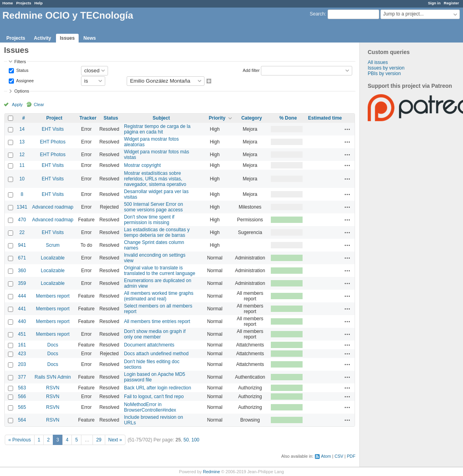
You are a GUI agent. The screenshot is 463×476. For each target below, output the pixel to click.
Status (22, 70)
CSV (339, 456)
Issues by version (386, 68)
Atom (326, 456)
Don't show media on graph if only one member (155, 334)
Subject (161, 118)
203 (22, 364)
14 (22, 129)
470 (22, 220)
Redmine (211, 472)
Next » (115, 440)
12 (22, 155)
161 (22, 345)
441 (22, 309)
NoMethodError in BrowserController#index (150, 407)
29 (99, 440)
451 (22, 334)
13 (22, 142)
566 (22, 397)
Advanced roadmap (53, 207)
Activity (42, 38)
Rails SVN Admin (53, 377)
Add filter (251, 70)
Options (22, 91)
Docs (53, 345)
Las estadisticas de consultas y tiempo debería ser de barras (157, 232)
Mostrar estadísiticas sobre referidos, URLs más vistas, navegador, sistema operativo (155, 179)
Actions (347, 129)
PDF (351, 456)
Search (317, 14)
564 (22, 420)
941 (22, 245)
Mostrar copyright (142, 165)
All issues (378, 62)
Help (39, 3)
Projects (24, 3)
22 (22, 232)
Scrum (53, 245)
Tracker (88, 118)
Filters (20, 62)
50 (186, 440)
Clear (39, 104)
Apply (17, 104)
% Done (288, 118)
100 (195, 440)
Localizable (53, 258)
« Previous (20, 440)
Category (252, 118)
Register (451, 3)
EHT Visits (53, 129)
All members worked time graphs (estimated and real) (159, 296)
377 (22, 377)
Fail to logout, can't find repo (154, 397)
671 (22, 258)
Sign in (434, 3)
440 (22, 321)
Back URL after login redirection (157, 388)
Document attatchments (149, 345)
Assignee (24, 80)
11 (22, 165)
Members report (53, 296)
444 (22, 296)
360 (22, 271)
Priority (217, 118)
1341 (22, 207)
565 (22, 407)
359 (22, 283)
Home (8, 3)
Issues (67, 38)
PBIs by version (384, 74)
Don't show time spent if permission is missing (149, 220)
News (90, 38)
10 (22, 179)
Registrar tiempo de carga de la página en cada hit (157, 129)
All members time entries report (157, 321)
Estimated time (325, 118)
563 (22, 388)
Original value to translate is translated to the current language (159, 271)
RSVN (53, 388)
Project (54, 118)
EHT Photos (53, 142)
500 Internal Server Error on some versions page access (153, 207)
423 (22, 354)
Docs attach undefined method (156, 354)
